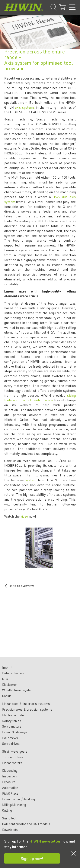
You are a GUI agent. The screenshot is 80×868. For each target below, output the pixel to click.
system (31, 480)
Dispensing (10, 770)
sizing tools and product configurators (40, 398)
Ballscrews (10, 738)
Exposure (9, 782)
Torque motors (13, 757)
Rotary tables (12, 721)
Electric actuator (14, 715)
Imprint (7, 667)
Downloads (10, 830)
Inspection (9, 776)
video (24, 516)
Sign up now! (32, 858)
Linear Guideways (15, 732)
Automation (10, 788)
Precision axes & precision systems (27, 709)
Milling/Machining (14, 805)
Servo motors (12, 726)
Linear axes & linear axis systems (26, 704)
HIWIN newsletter (45, 841)
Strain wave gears (15, 751)
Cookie (7, 696)
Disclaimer (10, 685)
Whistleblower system (18, 690)
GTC (5, 679)
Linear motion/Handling (18, 799)
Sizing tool (9, 818)
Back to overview (19, 586)
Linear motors (12, 763)
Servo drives (11, 743)
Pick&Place (10, 793)
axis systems (25, 107)
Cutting (7, 810)
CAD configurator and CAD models (26, 824)
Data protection (13, 673)
